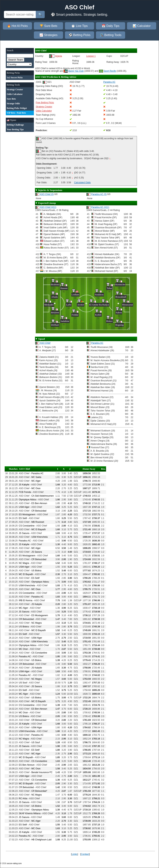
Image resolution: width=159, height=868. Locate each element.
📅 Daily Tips (111, 26)
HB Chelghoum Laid (41, 840)
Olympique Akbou (27, 500)
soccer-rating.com (14, 863)
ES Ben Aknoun (39, 503)
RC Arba (23, 799)
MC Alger (36, 481)
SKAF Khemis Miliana (30, 813)
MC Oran (36, 488)
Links (74, 854)
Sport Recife (110, 71)
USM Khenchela (40, 537)
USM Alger (24, 507)
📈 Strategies (48, 35)
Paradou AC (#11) (100, 207)
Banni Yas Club (76, 71)
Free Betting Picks (45, 103)
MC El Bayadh (39, 529)
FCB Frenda (25, 492)
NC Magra (24, 563)
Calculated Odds (82, 183)
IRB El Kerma (26, 600)
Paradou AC (97, 343)
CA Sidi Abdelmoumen (43, 496)
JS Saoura (24, 533)
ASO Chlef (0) (47, 194)
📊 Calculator (142, 26)
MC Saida (36, 477)
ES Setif (23, 518)
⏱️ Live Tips (79, 26)
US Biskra (36, 571)
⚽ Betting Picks (80, 35)
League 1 (91, 56)
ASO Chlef (45, 343)
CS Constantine (27, 526)
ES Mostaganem (27, 515)
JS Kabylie (24, 485)
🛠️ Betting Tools (111, 35)
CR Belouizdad (39, 511)
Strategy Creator (44, 107)
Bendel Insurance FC (42, 772)
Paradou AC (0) (99, 194)
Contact (85, 854)
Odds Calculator (44, 111)
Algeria (58, 56)
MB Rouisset (38, 522)
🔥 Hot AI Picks (17, 26)
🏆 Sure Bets (49, 26)
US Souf (23, 683)
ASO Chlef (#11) (48, 207)
